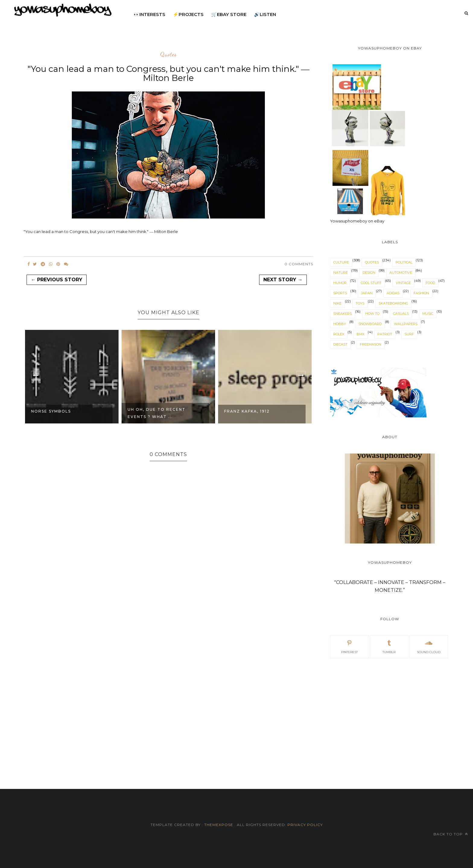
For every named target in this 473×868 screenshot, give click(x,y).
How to (372, 314)
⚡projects (188, 14)
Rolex (339, 334)
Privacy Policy (305, 825)
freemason (371, 344)
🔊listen (265, 14)
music (428, 314)
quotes (168, 55)
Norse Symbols (51, 411)
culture (341, 262)
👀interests (149, 14)
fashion (421, 293)
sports (340, 293)
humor (340, 283)
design (369, 273)
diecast (340, 344)
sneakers (343, 314)
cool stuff (371, 283)
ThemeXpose (219, 825)
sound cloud (429, 646)
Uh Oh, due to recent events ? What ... (157, 413)
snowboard (370, 324)
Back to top (451, 834)
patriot (385, 334)
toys (360, 303)
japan (367, 293)
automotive (401, 273)
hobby (340, 324)
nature (341, 273)
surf (409, 334)
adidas (393, 293)
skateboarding (393, 303)
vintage (403, 283)
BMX (360, 334)
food (430, 283)
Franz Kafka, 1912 (247, 411)
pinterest (349, 646)
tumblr (389, 646)
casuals (401, 314)
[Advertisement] (390, 716)
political (404, 262)
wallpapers (406, 324)
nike (337, 303)
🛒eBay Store (229, 14)
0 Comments (299, 264)
